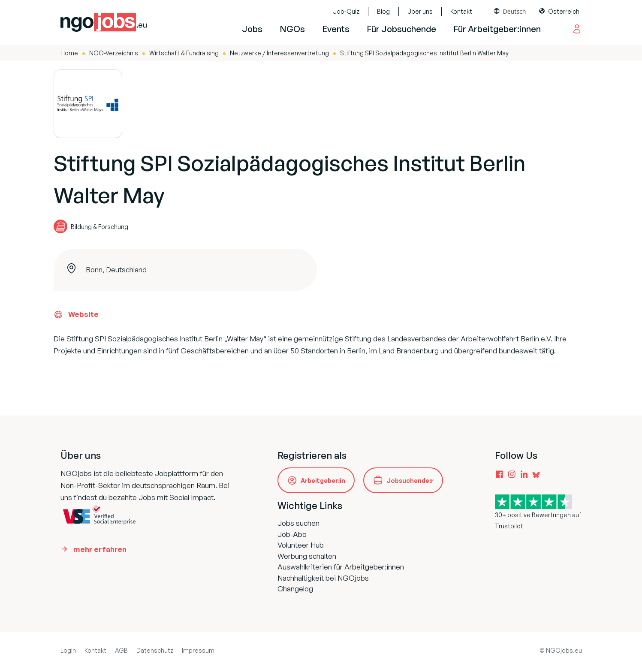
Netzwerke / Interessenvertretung (279, 53)
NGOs (292, 29)
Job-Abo (292, 534)
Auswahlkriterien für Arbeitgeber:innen (341, 567)
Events (336, 29)
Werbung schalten (307, 556)
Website (76, 314)
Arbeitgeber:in (323, 481)
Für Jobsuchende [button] (401, 29)
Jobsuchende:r (410, 481)
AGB (121, 650)
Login (68, 650)
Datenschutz (155, 650)
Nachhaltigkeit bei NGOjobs (323, 578)
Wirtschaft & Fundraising (184, 53)
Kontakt (461, 11)
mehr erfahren (100, 549)
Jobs (252, 29)
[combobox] (510, 11)
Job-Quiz (346, 11)
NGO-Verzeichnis (114, 53)
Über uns (420, 11)
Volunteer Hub (301, 545)
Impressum (198, 650)
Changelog (295, 589)
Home (69, 53)
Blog (383, 11)
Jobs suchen (298, 523)
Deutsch (515, 11)
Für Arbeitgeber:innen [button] (497, 29)
